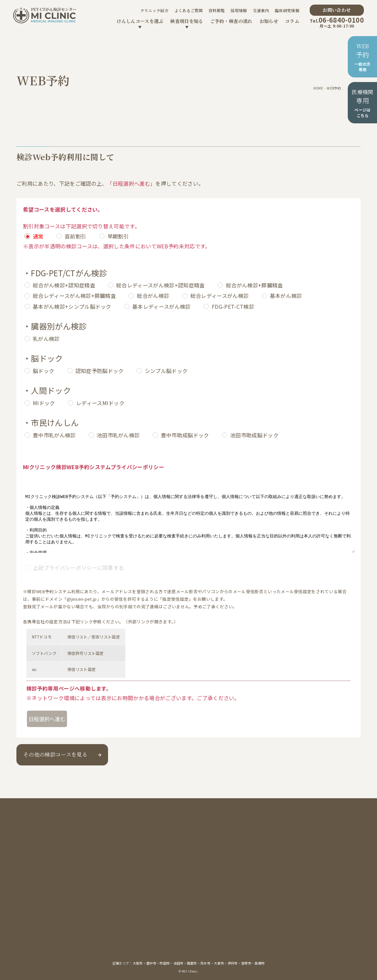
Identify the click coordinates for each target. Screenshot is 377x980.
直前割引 (75, 236)
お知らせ (269, 21)
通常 (38, 236)
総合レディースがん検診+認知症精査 (160, 285)
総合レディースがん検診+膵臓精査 (74, 296)
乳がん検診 (46, 339)
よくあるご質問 (188, 10)
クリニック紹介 (154, 10)
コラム (292, 21)
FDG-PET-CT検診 (233, 306)
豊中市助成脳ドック (185, 435)
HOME (318, 88)
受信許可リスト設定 (86, 653)
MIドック (44, 403)
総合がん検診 (153, 296)
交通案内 (261, 10)
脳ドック (44, 371)
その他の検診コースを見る (55, 754)
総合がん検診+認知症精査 (64, 285)
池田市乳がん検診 (118, 435)
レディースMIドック (100, 403)
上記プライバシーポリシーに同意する (78, 568)
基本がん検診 (286, 296)
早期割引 (118, 236)
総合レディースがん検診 (220, 296)
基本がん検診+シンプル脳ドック (72, 306)
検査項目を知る (187, 21)
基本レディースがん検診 (162, 306)
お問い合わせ (337, 10)
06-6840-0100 (337, 20)
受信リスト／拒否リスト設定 (94, 637)
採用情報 (239, 10)
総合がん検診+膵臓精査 (255, 285)
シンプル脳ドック (166, 371)
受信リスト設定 (81, 669)
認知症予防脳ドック (100, 371)
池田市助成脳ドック (254, 435)
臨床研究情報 (287, 10)
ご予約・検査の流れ (231, 21)
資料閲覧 (217, 10)
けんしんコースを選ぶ (140, 21)
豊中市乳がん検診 (54, 435)
